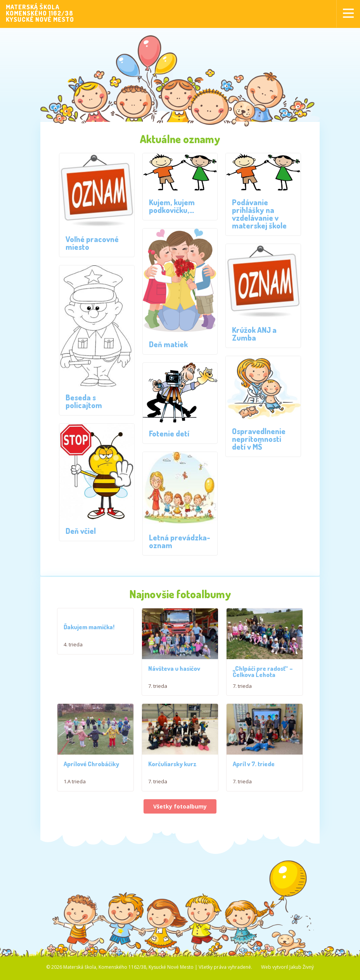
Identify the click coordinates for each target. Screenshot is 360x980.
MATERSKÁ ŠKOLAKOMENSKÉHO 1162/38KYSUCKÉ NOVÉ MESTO (40, 13)
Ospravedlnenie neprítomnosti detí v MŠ (259, 439)
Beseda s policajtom (84, 401)
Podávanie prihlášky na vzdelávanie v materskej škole (259, 214)
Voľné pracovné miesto (92, 243)
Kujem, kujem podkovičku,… (172, 206)
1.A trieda (75, 808)
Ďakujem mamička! (89, 627)
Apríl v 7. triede (254, 791)
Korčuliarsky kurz (172, 791)
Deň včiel (81, 531)
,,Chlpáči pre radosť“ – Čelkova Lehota (263, 677)
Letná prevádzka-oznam (180, 541)
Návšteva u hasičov (174, 674)
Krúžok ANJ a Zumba (254, 334)
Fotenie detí (169, 433)
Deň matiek (168, 344)
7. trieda (158, 691)
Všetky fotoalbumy (180, 833)
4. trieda (73, 644)
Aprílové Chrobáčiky (91, 791)
